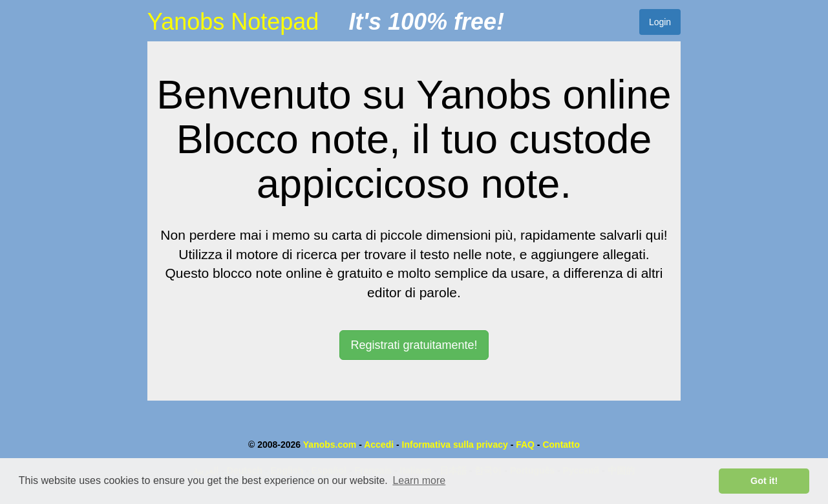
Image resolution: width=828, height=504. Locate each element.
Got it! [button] (764, 481)
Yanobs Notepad (233, 22)
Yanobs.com (330, 445)
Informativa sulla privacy (455, 445)
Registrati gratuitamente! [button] (414, 345)
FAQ (525, 445)
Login (660, 22)
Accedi (379, 445)
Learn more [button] (419, 480)
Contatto (561, 445)
